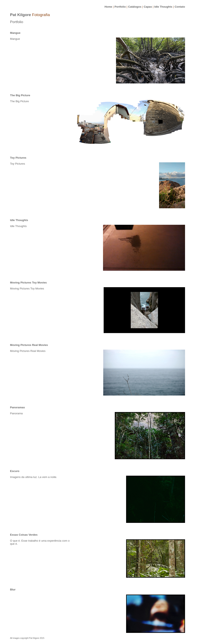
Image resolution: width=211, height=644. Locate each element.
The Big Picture (20, 95)
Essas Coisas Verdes (24, 535)
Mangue (15, 33)
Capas (148, 7)
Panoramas (18, 407)
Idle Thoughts (163, 7)
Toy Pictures (18, 158)
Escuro (15, 471)
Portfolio (120, 7)
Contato (180, 7)
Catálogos (135, 7)
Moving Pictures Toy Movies (28, 283)
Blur (13, 590)
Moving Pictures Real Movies (29, 345)
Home (108, 7)
